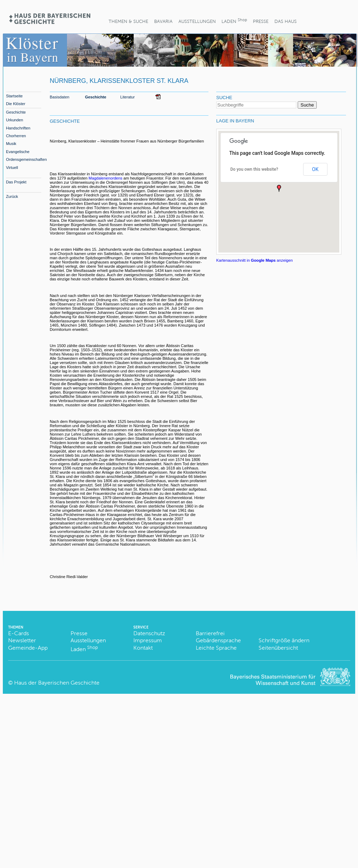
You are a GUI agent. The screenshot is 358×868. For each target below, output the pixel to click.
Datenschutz (149, 633)
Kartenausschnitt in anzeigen (254, 260)
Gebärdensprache (218, 640)
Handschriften (18, 128)
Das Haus (286, 21)
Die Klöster (16, 104)
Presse (261, 21)
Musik (11, 144)
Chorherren (16, 136)
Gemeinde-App (28, 648)
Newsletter (22, 640)
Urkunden (15, 120)
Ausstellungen (197, 21)
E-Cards (19, 633)
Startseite (14, 96)
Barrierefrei (210, 633)
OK (315, 169)
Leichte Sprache (216, 648)
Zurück (12, 196)
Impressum (148, 640)
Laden (234, 21)
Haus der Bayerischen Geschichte (57, 683)
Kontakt (143, 648)
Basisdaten (59, 97)
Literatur (128, 97)
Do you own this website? (254, 169)
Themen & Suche (128, 21)
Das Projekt (16, 182)
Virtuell (12, 168)
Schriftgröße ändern (284, 640)
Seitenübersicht (278, 648)
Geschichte (16, 112)
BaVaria (163, 21)
